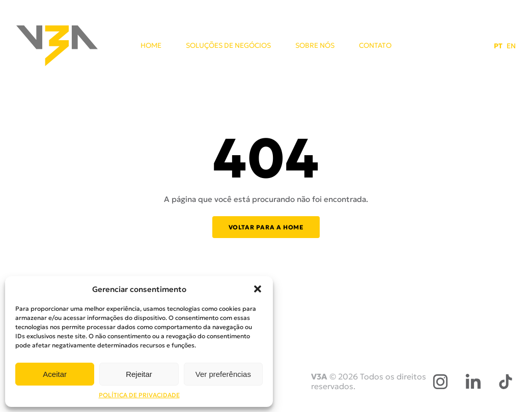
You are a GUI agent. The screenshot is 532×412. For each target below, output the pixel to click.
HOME (151, 46)
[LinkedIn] (473, 381)
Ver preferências (223, 374)
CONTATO (375, 46)
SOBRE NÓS (315, 46)
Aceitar (55, 374)
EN (511, 46)
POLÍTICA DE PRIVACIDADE (139, 395)
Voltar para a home (266, 227)
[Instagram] (440, 381)
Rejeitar (139, 374)
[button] (258, 289)
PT (498, 46)
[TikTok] (506, 381)
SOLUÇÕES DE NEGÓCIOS (228, 46)
